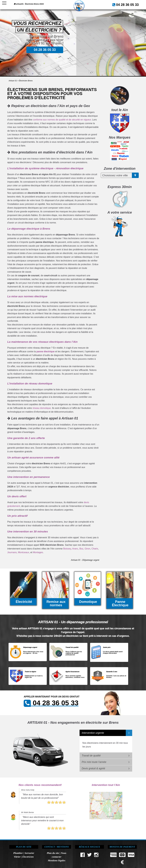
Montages (38, 552)
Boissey (67, 549)
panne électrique (45, 351)
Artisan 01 (13, 81)
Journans (12, 552)
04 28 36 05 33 (130, 4)
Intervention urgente (93, 733)
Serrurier (29, 853)
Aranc (75, 549)
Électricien (28, 857)
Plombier (18, 853)
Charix (95, 549)
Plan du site (53, 853)
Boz (81, 549)
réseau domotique (42, 408)
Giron (87, 549)
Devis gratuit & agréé (93, 768)
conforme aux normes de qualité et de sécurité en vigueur (62, 120)
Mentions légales (57, 860)
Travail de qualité (91, 756)
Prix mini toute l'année (94, 762)
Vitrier (17, 857)
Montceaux (24, 552)
